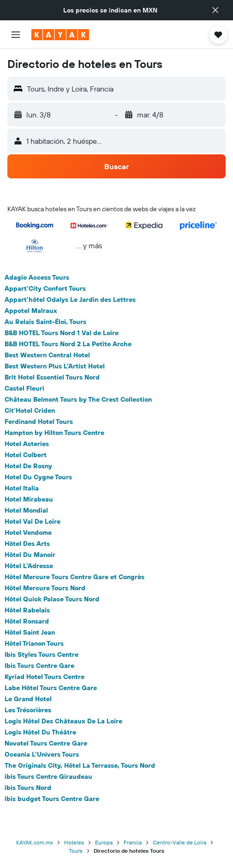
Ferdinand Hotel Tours (39, 422)
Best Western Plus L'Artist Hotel (55, 366)
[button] (215, 10)
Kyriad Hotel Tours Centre (45, 677)
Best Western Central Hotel (47, 355)
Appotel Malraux (31, 311)
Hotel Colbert (26, 455)
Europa (104, 842)
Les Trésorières (28, 710)
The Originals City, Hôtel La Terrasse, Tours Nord (80, 765)
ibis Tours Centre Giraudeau (48, 776)
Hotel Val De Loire (33, 521)
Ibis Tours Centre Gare (39, 666)
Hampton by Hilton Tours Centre (54, 433)
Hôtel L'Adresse (29, 566)
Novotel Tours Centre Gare (46, 743)
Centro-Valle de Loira (179, 842)
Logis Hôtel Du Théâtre (40, 732)
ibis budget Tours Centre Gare (52, 799)
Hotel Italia (22, 488)
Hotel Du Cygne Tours (38, 477)
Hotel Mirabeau (29, 499)
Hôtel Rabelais (27, 610)
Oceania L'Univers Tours (42, 754)
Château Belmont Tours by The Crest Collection (78, 399)
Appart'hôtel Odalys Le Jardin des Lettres (70, 300)
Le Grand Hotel (28, 699)
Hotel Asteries (27, 444)
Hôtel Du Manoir (30, 555)
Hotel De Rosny (28, 466)
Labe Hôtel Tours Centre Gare (51, 688)
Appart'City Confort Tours (45, 288)
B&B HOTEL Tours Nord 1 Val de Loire (62, 333)
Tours (76, 851)
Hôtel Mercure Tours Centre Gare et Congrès (75, 577)
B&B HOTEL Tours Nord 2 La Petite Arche (68, 344)
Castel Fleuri (24, 388)
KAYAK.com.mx (35, 842)
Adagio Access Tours (37, 277)
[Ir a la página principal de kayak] (60, 35)
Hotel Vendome (28, 532)
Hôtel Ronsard (27, 621)
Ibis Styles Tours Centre (42, 654)
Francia (133, 842)
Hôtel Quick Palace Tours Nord (52, 599)
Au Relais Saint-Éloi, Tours (45, 322)
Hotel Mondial (26, 510)
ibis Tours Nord (28, 788)
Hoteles (74, 842)
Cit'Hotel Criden (30, 410)
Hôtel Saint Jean (30, 632)
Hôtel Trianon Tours (34, 643)
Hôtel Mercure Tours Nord (45, 588)
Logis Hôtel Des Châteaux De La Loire (63, 721)
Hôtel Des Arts (27, 544)
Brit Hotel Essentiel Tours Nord (52, 377)
